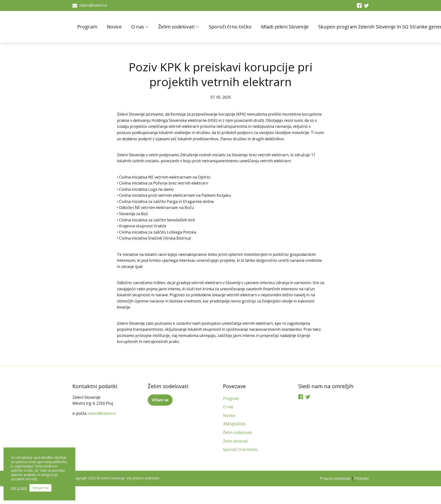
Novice (114, 27)
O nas (140, 27)
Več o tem (19, 488)
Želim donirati (235, 441)
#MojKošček (234, 424)
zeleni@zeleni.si (93, 5)
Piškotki (362, 478)
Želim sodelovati (179, 27)
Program (87, 27)
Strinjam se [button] (40, 488)
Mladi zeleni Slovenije (285, 27)
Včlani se (160, 400)
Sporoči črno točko (230, 27)
